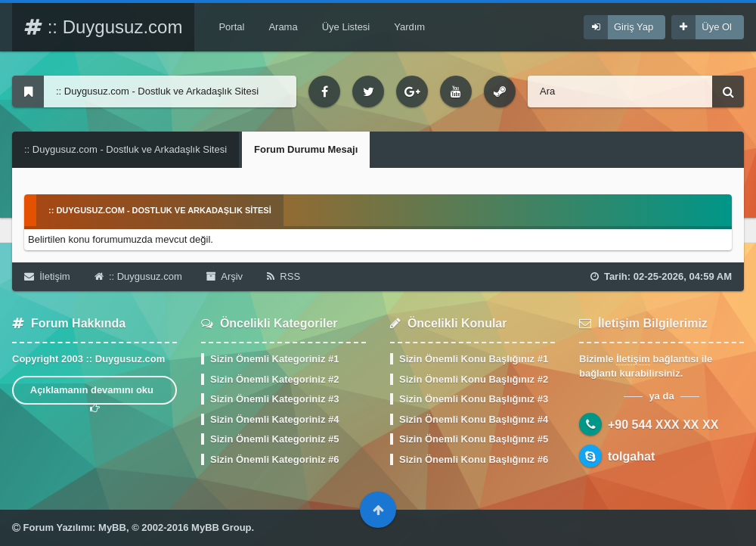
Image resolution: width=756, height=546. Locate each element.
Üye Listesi (346, 27)
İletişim (47, 276)
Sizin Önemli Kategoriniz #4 (274, 419)
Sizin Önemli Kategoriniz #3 (274, 399)
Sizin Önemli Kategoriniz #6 (274, 459)
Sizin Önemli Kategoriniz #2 (274, 379)
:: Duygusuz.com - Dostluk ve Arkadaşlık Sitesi (125, 149)
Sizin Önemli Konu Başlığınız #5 (474, 439)
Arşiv (225, 276)
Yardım (409, 27)
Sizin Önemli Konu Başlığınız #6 (474, 459)
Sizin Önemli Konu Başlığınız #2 (474, 379)
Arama (283, 27)
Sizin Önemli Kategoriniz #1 (274, 359)
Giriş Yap (634, 27)
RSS (283, 276)
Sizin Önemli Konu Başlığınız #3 (474, 399)
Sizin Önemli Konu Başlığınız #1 (474, 359)
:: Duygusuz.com (103, 27)
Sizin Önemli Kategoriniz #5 (274, 439)
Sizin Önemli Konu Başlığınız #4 (474, 419)
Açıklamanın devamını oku (95, 394)
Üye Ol (717, 27)
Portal (231, 27)
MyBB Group (221, 527)
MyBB (112, 527)
